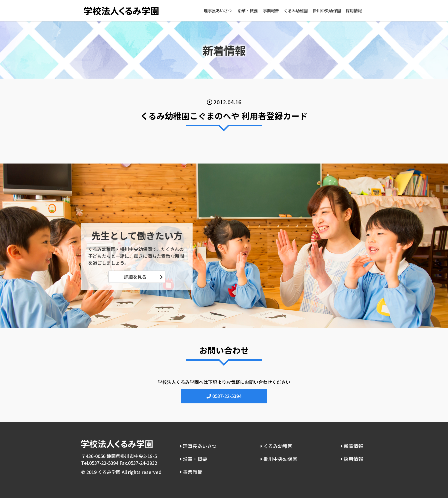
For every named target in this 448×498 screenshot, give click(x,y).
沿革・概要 (248, 10)
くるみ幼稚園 (296, 10)
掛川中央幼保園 (327, 10)
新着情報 (353, 445)
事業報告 (271, 10)
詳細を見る (135, 277)
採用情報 (354, 10)
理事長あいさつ (218, 10)
